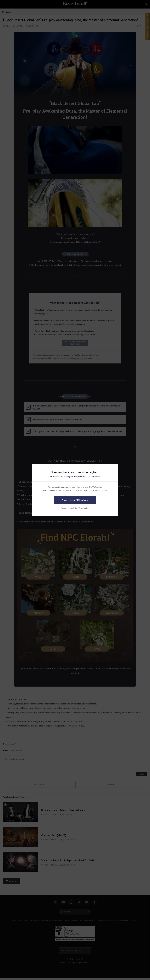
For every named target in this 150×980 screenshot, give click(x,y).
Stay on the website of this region (75, 508)
